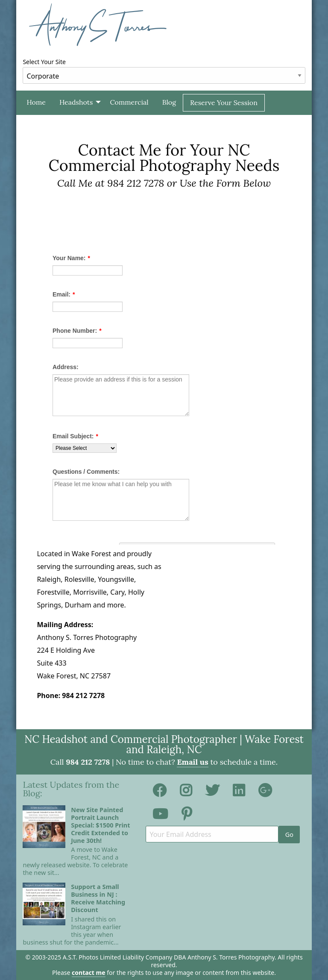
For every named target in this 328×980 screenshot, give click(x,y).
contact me (88, 973)
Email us (192, 762)
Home (36, 102)
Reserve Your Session (224, 103)
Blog (169, 102)
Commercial (129, 102)
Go (289, 835)
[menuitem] (36, 103)
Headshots (76, 102)
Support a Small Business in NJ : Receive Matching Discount (98, 898)
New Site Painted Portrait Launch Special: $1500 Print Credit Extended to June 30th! (100, 825)
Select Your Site (164, 71)
